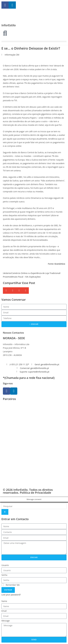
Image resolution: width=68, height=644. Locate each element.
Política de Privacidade (35, 493)
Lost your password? (11, 595)
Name (4, 601)
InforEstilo (9, 25)
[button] (34, 41)
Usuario (5, 565)
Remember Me (11, 585)
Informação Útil (12, 55)
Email (4, 611)
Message (6, 621)
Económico (60, 264)
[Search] (5, 512)
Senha (4, 575)
